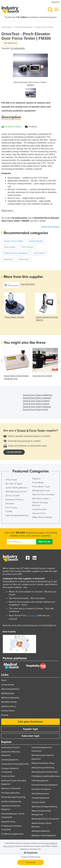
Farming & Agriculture (10, 793)
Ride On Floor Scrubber (44, 495)
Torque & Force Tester (44, 27)
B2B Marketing (8, 693)
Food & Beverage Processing (13, 797)
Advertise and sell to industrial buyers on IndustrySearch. (30, 625)
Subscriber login (31, 736)
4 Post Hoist (11, 480)
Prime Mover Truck (41, 487)
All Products (7, 27)
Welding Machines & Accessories (45, 819)
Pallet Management (40, 781)
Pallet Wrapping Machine (17, 515)
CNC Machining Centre (16, 492)
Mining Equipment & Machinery (45, 772)
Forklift (9, 511)
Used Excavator (40, 509)
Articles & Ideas (8, 685)
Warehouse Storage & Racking (44, 807)
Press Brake (38, 483)
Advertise (55, 2)
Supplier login (31, 729)
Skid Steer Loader (41, 499)
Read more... (8, 210)
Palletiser (37, 479)
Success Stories (8, 711)
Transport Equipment (40, 798)
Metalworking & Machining (43, 768)
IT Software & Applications (12, 834)
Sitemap (5, 715)
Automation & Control (10, 748)
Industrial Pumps (8, 822)
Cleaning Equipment (10, 760)
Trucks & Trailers (38, 802)
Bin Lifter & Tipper (14, 484)
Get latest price (11, 43)
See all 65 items (28, 284)
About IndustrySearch (10, 689)
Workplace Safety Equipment (44, 835)
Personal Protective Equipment (45, 785)
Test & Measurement (24, 27)
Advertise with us (8, 706)
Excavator (10, 504)
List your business (30, 722)
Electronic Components (11, 788)
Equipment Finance (14, 500)
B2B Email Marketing (10, 698)
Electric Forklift (12, 496)
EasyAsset (32, 615)
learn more (14, 452)
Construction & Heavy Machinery (15, 764)
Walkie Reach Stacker (42, 517)
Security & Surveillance (41, 789)
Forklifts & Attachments (11, 802)
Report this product (50, 227)
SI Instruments (18, 48)
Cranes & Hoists (8, 776)
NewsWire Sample (9, 702)
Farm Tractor (11, 508)
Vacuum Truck (39, 513)
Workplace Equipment (41, 831)
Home (4, 680)
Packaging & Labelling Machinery (46, 776)
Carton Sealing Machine (17, 488)
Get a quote (31, 862)
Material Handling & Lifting (43, 763)
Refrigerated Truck (41, 491)
